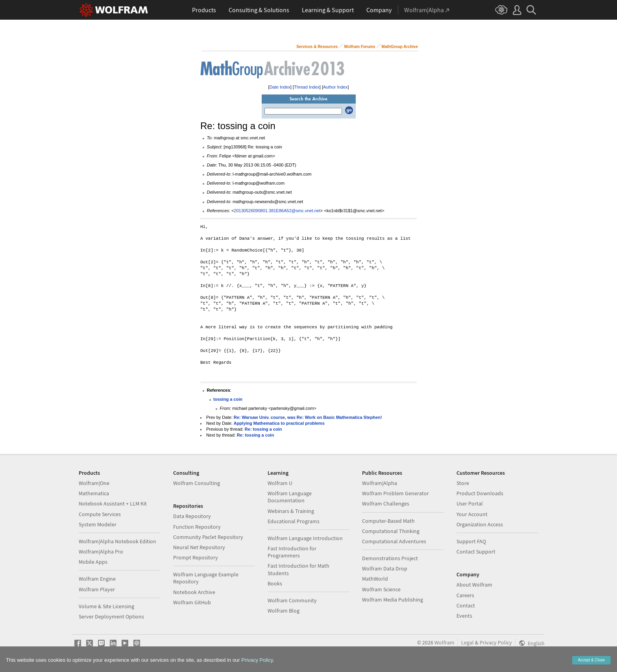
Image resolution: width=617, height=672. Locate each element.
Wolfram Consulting (197, 483)
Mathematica (94, 493)
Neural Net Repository (199, 547)
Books (275, 583)
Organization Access (480, 524)
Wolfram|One (94, 483)
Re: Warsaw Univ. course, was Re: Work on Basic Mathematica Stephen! (308, 417)
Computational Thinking (391, 531)
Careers (465, 595)
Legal (467, 642)
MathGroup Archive (400, 47)
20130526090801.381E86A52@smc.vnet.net (277, 211)
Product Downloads (480, 493)
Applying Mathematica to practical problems (279, 423)
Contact (466, 605)
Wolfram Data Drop (385, 568)
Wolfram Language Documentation (290, 497)
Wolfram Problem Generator (395, 493)
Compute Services (100, 514)
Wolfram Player (97, 589)
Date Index (280, 87)
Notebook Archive (194, 592)
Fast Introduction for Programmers (292, 552)
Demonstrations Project (390, 558)
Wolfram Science (381, 589)
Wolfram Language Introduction (305, 538)
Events (464, 616)
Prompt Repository (196, 557)
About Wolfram (474, 585)
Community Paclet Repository (208, 537)
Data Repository (192, 516)
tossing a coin (228, 399)
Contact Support (476, 552)
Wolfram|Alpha (380, 483)
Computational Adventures (394, 541)
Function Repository (197, 527)
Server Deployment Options (111, 616)
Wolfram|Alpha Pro (101, 552)
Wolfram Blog (284, 611)
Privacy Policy (496, 642)
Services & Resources (317, 47)
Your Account (472, 514)
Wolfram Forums (359, 47)
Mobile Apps (93, 562)
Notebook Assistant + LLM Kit (113, 504)
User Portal (470, 504)
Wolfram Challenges (386, 504)
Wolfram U (280, 483)
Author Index (335, 87)
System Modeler (98, 524)
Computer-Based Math (388, 521)
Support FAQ (471, 541)
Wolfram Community (292, 600)
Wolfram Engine (97, 579)
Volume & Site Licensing (106, 606)
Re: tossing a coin (263, 429)
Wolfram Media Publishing (393, 600)
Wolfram (444, 642)
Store (463, 483)
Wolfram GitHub (192, 602)
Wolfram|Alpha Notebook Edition (117, 541)
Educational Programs (294, 521)
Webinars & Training (291, 511)
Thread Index (307, 87)
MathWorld (375, 579)
